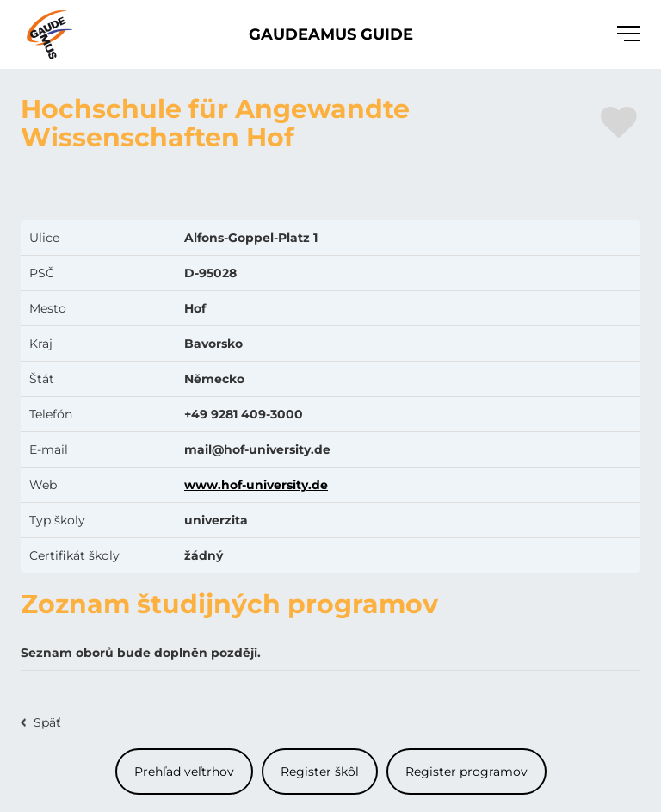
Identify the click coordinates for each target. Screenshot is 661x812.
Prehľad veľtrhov (184, 772)
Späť (47, 722)
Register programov (466, 772)
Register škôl (320, 772)
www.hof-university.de (256, 485)
